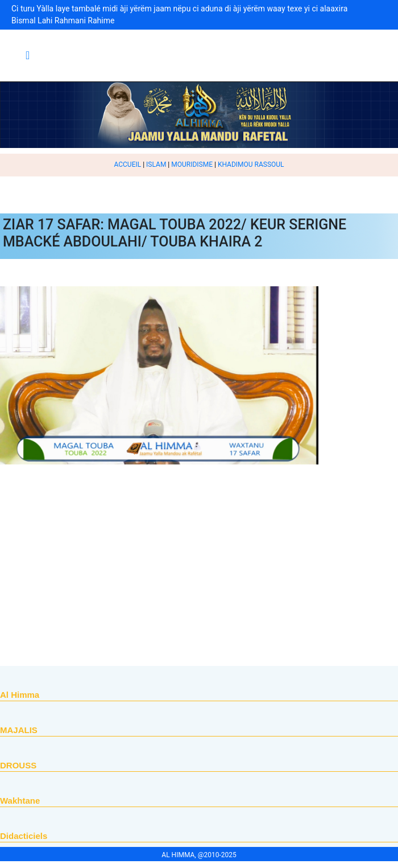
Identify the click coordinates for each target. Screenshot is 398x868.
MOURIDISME (192, 164)
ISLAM (156, 164)
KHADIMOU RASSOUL (251, 164)
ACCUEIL (127, 164)
